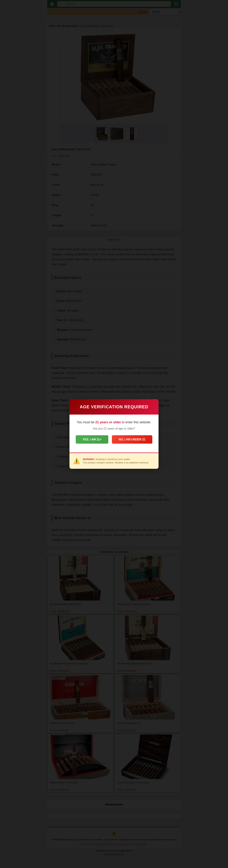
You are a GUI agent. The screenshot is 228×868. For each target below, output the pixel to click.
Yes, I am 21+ (92, 439)
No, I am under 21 (132, 439)
